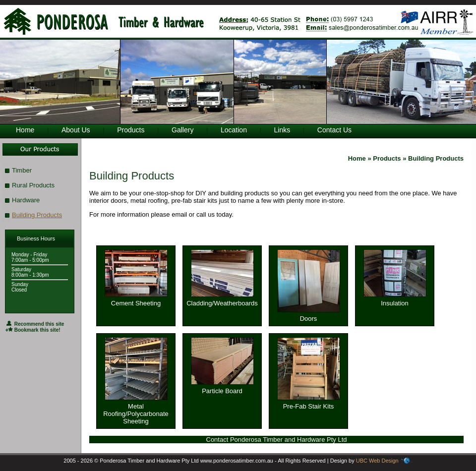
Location (234, 130)
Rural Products (33, 185)
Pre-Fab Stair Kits (309, 403)
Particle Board (222, 388)
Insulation (395, 300)
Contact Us (334, 130)
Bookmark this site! (33, 330)
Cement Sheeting (136, 300)
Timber (22, 170)
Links (282, 130)
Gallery (182, 130)
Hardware (26, 200)
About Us (76, 130)
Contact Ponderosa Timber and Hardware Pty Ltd (277, 440)
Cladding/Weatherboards (222, 300)
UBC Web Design (377, 461)
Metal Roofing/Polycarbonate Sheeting (136, 411)
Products (131, 130)
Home (25, 130)
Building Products (37, 215)
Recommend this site (35, 324)
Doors (309, 316)
